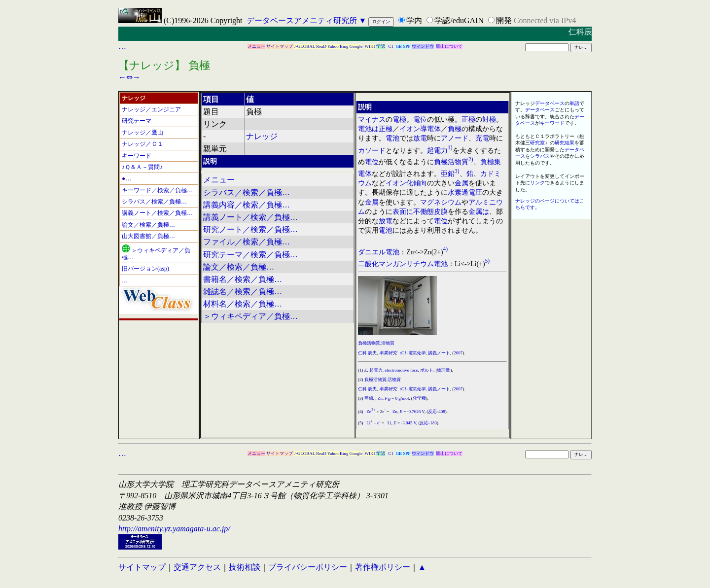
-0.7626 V (415, 412)
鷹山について (449, 46)
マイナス (372, 120)
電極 (399, 120)
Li (369, 423)
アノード (455, 138)
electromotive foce (401, 370)
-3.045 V (408, 423)
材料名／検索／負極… (243, 304)
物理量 (444, 370)
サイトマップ (280, 46)
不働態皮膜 (430, 212)
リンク (537, 183)
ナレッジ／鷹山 (142, 133)
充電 (482, 138)
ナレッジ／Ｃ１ (142, 144)
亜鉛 (448, 174)
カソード (372, 150)
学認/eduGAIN (459, 20)
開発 (504, 20)
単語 (574, 103)
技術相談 (245, 567)
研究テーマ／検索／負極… (250, 255)
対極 (489, 120)
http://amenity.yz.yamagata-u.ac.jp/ (174, 529)
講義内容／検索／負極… (247, 205)
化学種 (419, 398)
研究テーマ (137, 121)
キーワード (137, 156)
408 (442, 412)
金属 (461, 183)
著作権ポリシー (383, 567)
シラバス (540, 156)
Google (356, 46)
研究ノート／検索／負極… (250, 229)
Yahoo (333, 46)
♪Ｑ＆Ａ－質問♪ (142, 167)
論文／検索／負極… (148, 225)
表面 (399, 212)
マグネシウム (441, 202)
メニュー (256, 46)
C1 (391, 46)
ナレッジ (262, 136)
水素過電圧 (465, 192)
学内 (414, 20)
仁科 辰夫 (367, 353)
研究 (560, 143)
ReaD (321, 46)
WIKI (370, 46)
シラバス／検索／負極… (154, 202)
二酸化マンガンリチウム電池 (403, 263)
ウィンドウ (423, 46)
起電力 (437, 150)
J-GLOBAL (304, 46)
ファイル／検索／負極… (247, 242)
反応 (432, 412)
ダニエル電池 (379, 252)
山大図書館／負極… (148, 236)
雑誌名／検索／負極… (243, 292)
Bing (344, 46)
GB (399, 46)
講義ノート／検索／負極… (157, 213)
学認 (381, 46)
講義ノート (439, 353)
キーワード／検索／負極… (157, 190)
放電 (420, 138)
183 (433, 423)
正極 (468, 120)
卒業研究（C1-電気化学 (403, 353)
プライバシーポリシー (308, 567)
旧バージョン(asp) (145, 269)
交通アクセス (197, 567)
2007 (458, 353)
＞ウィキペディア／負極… (156, 254)
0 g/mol (402, 398)
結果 (569, 143)
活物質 (388, 343)
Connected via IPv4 (545, 20)
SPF (407, 46)
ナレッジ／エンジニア (151, 109)
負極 (455, 129)
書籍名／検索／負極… (243, 279)
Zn (380, 398)
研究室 (537, 143)
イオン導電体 (420, 129)
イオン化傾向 (406, 183)
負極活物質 (451, 162)
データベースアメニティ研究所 (302, 20)
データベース (550, 103)
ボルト (427, 370)
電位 (420, 120)
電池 (365, 129)
